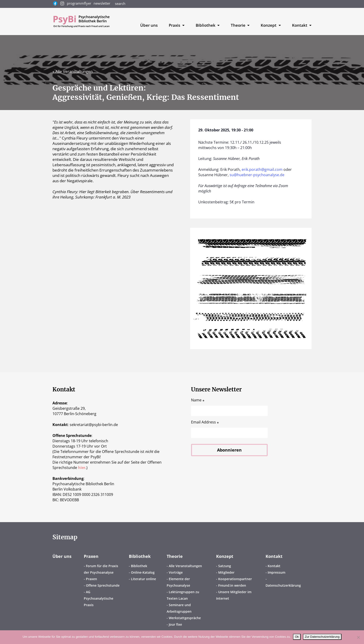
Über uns (149, 25)
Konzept (225, 556)
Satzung (225, 566)
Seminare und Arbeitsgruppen (179, 608)
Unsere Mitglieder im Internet (234, 595)
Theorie (175, 556)
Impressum (276, 572)
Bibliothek (140, 556)
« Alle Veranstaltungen (73, 71)
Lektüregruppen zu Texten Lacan (183, 595)
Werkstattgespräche (185, 618)
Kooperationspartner (235, 579)
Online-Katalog (143, 572)
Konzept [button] (269, 25)
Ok (297, 637)
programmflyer (79, 3)
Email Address (205, 422)
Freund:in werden (232, 585)
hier (82, 468)
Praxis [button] (175, 25)
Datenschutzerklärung (283, 585)
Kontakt (274, 556)
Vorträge (176, 572)
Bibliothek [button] (206, 25)
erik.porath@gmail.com (262, 169)
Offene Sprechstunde (103, 585)
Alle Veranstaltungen (185, 566)
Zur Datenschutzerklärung (322, 637)
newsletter (102, 3)
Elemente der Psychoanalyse (178, 582)
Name (198, 400)
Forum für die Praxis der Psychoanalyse (101, 569)
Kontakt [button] (300, 25)
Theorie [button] (239, 25)
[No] (358, 637)
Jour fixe (175, 624)
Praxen (91, 556)
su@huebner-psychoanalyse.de (257, 175)
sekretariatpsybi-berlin (94, 425)
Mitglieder (226, 572)
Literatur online (143, 579)
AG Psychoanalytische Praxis (99, 598)
